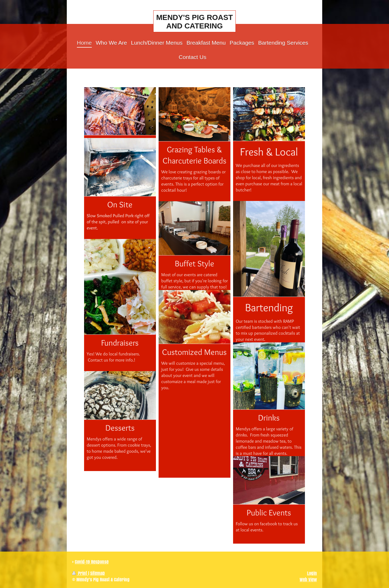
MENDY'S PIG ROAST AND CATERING (194, 22)
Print (80, 573)
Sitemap (98, 573)
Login (312, 573)
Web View (308, 580)
